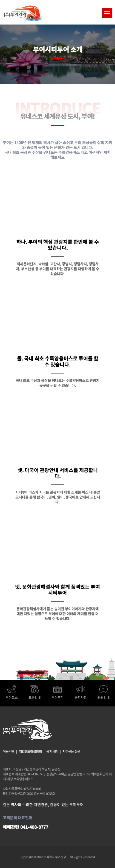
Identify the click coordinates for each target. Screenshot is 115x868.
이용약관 (8, 751)
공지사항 (52, 751)
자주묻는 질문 (71, 751)
